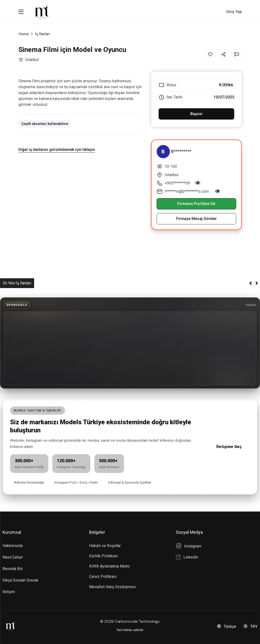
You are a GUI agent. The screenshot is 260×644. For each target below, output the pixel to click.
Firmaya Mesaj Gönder (196, 219)
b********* (181, 151)
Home (24, 34)
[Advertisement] (130, 348)
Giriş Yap (234, 12)
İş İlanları (43, 34)
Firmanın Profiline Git (196, 204)
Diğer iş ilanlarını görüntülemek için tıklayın (57, 150)
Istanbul (171, 175)
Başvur (196, 114)
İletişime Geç (229, 447)
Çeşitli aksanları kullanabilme (45, 124)
